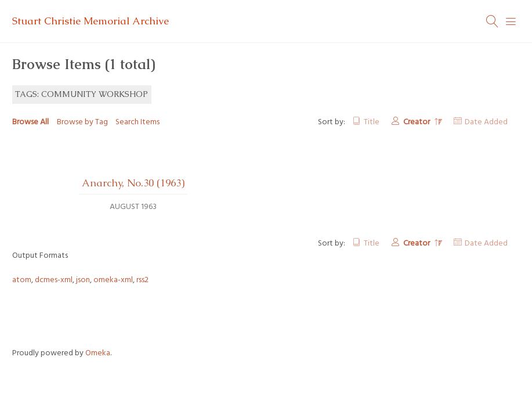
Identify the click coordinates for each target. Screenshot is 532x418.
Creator (417, 122)
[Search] (493, 21)
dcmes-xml (54, 280)
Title (372, 122)
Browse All (30, 122)
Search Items (137, 122)
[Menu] (511, 21)
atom (22, 280)
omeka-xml (113, 280)
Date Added (486, 122)
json (83, 280)
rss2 (142, 280)
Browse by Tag (82, 122)
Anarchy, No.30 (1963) (133, 183)
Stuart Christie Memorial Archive (91, 21)
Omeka (98, 353)
